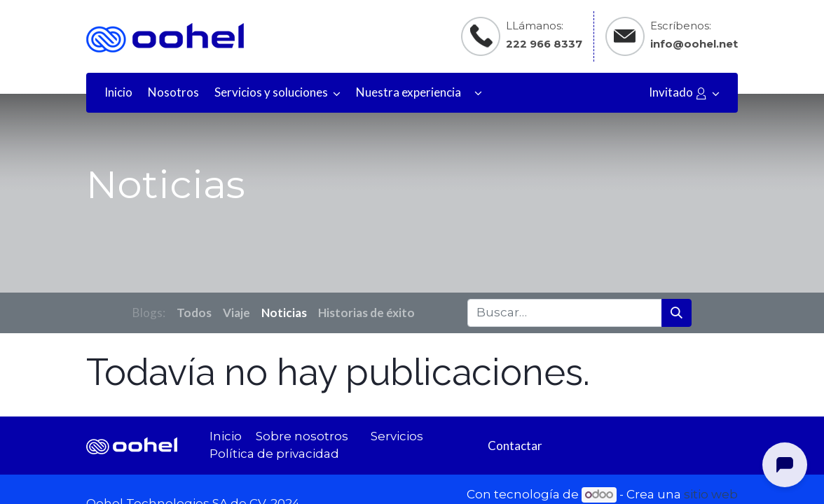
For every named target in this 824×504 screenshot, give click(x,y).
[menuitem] (118, 92)
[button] (478, 93)
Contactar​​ (515, 446)
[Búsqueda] (677, 313)
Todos (194, 313)
